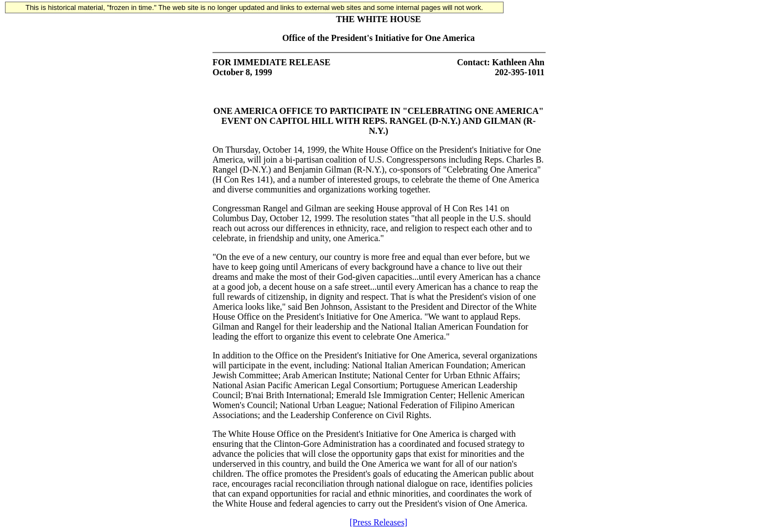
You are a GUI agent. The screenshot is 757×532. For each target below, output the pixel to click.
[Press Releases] (378, 522)
